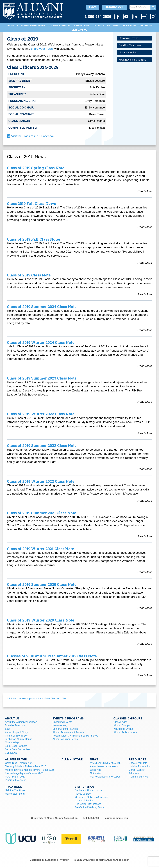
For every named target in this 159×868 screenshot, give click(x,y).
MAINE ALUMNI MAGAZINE (106, 763)
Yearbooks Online (123, 729)
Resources (129, 25)
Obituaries (96, 773)
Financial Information (17, 736)
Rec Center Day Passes (88, 804)
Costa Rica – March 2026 (19, 763)
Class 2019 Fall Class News (32, 203)
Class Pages (120, 722)
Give (93, 7)
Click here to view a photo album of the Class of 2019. (37, 699)
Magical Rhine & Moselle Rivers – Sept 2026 (30, 770)
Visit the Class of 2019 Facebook (31, 136)
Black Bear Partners (16, 746)
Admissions (135, 773)
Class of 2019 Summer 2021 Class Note (42, 513)
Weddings (95, 770)
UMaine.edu (115, 7)
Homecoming (60, 725)
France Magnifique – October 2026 (24, 773)
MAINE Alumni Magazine (133, 60)
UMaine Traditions (15, 790)
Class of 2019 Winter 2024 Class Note (41, 342)
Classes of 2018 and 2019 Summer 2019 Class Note (52, 656)
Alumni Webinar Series (65, 739)
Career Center (137, 770)
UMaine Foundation (140, 766)
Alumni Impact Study (16, 732)
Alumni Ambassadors (125, 732)
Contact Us (11, 753)
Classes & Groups (59, 25)
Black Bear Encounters (18, 749)
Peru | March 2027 (15, 777)
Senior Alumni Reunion (65, 729)
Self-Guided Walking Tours (89, 807)
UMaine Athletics (84, 801)
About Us (12, 25)
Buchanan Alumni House (19, 739)
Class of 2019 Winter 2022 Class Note (41, 414)
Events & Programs (33, 25)
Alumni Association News (104, 766)
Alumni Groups (122, 725)
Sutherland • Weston (57, 860)
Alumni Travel (82, 25)
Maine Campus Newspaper (105, 777)
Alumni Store (102, 25)
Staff (8, 729)
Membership (12, 743)
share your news (42, 49)
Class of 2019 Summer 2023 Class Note (42, 378)
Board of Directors (15, 725)
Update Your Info (128, 53)
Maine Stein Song (15, 794)
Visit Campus (79, 30)
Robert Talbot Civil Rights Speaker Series (75, 736)
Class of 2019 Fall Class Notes (34, 239)
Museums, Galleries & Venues (91, 797)
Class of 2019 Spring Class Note (36, 168)
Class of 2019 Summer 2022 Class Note (42, 445)
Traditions (146, 25)
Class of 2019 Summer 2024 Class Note (42, 307)
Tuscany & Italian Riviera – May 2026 (25, 766)
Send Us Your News (130, 45)
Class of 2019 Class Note (29, 275)
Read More (145, 191)
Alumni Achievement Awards (68, 732)
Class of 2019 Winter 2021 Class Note (40, 549)
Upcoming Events (128, 38)
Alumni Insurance (138, 777)
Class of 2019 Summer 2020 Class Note (42, 584)
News (116, 25)
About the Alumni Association (21, 722)
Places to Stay (83, 794)
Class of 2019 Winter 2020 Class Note (41, 620)
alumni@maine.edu (116, 818)
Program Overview (15, 780)
